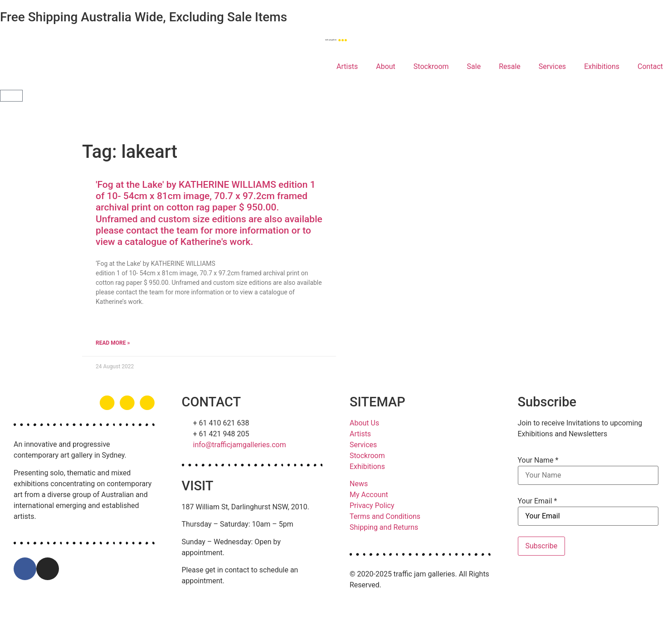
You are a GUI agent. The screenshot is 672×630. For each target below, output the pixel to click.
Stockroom (431, 66)
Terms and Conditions (385, 516)
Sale (474, 66)
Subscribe (542, 546)
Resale (510, 66)
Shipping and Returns (384, 527)
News (359, 484)
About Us (364, 423)
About (386, 66)
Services (552, 66)
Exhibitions (602, 66)
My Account (369, 495)
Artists (347, 66)
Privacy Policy (372, 505)
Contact (650, 66)
